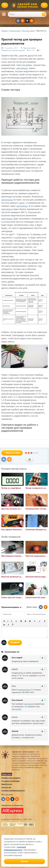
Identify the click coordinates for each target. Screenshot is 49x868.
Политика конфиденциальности (13, 790)
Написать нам (6, 787)
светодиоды (22, 68)
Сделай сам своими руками (25, 5)
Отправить (15, 642)
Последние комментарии (11, 781)
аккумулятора (24, 690)
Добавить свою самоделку (11, 778)
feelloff (15, 669)
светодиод (16, 709)
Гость (14, 686)
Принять (24, 861)
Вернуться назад (12, 453)
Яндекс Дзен (7, 774)
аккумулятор (15, 394)
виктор (15, 717)
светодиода (29, 704)
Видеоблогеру (7, 784)
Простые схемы (29, 48)
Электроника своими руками (13, 50)
